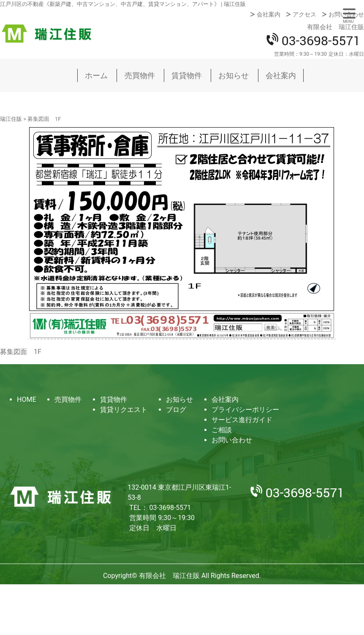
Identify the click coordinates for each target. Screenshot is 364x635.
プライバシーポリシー (245, 410)
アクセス (304, 14)
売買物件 (140, 75)
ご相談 (222, 430)
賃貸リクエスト (124, 410)
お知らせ (234, 75)
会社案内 (269, 14)
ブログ (176, 410)
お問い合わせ (346, 14)
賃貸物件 (187, 75)
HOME (26, 399)
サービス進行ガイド (242, 420)
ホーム (96, 75)
